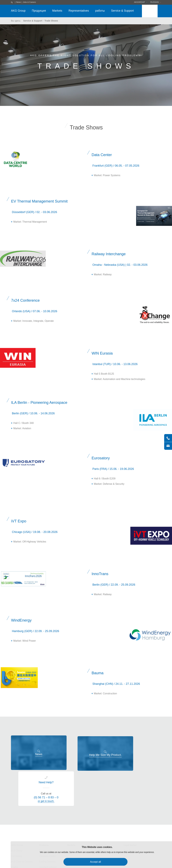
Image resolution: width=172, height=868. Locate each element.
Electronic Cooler (48, 820)
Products (44, 809)
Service (43, 837)
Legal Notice (130, 809)
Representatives (79, 11)
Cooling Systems (47, 826)
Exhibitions (101, 815)
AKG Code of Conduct (22, 826)
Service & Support (122, 11)
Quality (14, 831)
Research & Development (23, 842)
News (18, 2)
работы (100, 11)
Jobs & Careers (29, 2)
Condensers (45, 815)
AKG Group (18, 11)
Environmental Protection (23, 837)
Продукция (39, 11)
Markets (57, 11)
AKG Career (17, 848)
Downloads (101, 809)
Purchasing (16, 820)
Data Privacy (130, 815)
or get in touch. (140, 765)
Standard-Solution (48, 831)
